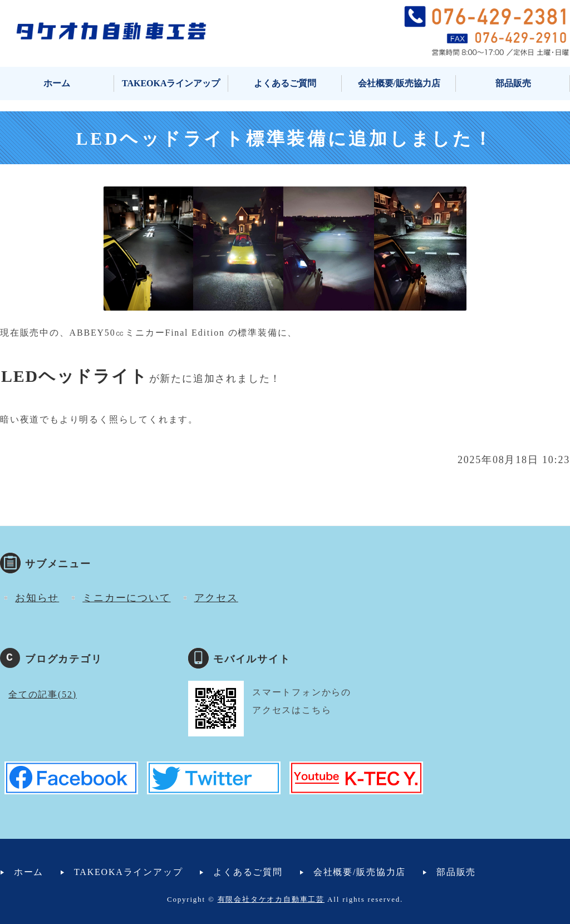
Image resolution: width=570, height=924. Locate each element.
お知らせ (37, 598)
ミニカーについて (126, 598)
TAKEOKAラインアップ (171, 83)
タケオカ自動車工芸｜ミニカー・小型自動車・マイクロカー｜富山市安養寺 (111, 31)
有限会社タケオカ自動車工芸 (271, 899)
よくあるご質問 (285, 83)
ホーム (57, 83)
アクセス (216, 598)
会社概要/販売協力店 (399, 83)
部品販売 (513, 83)
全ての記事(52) (43, 694)
